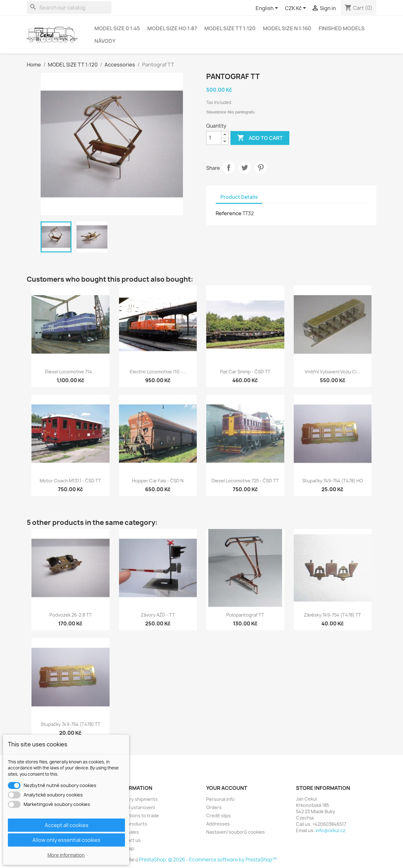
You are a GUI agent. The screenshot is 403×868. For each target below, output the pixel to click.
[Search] (69, 8)
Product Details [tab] (239, 197)
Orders (214, 807)
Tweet (245, 168)
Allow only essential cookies (66, 840)
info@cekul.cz (330, 830)
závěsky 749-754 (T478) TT (332, 615)
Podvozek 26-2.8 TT (71, 615)
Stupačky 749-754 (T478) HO (333, 481)
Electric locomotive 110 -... (158, 372)
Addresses (218, 824)
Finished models (342, 28)
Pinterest (261, 168)
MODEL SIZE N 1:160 (287, 28)
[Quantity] (214, 138)
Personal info (220, 799)
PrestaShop (153, 860)
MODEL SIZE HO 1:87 (172, 28)
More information (66, 855)
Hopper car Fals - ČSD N (158, 481)
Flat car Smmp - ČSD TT (245, 372)
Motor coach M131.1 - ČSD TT (70, 481)
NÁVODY (105, 41)
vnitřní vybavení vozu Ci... (332, 372)
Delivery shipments (137, 799)
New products (132, 824)
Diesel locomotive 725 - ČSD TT (245, 481)
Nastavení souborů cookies (236, 832)
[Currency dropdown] (297, 9)
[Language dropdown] (268, 9)
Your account (227, 788)
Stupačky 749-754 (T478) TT (71, 724)
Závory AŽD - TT (158, 615)
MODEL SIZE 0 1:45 (117, 28)
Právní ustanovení (136, 807)
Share (229, 168)
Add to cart (260, 138)
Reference (229, 213)
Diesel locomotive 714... (70, 372)
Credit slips (219, 816)
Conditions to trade (138, 816)
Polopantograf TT (245, 615)
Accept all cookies (67, 825)
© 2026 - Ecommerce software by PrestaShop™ (222, 860)
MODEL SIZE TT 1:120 (230, 28)
